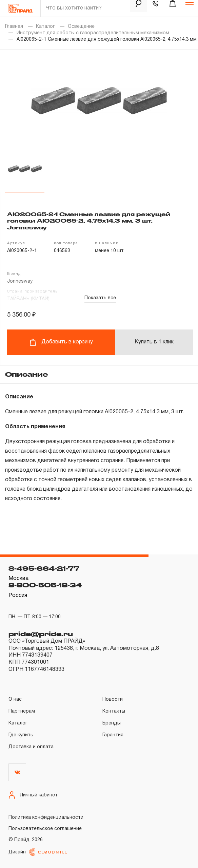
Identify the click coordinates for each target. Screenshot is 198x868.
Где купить (21, 735)
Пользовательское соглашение (45, 829)
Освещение (81, 27)
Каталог (45, 27)
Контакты (114, 711)
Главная (14, 27)
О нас (15, 700)
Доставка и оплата (31, 747)
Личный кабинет (33, 795)
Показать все (100, 298)
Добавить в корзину (61, 342)
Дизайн (38, 852)
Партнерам (22, 711)
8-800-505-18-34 (45, 585)
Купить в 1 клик (154, 342)
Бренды (112, 723)
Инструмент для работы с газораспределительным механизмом (93, 33)
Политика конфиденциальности (46, 818)
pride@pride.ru (41, 634)
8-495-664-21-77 (44, 568)
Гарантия (113, 735)
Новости (113, 700)
